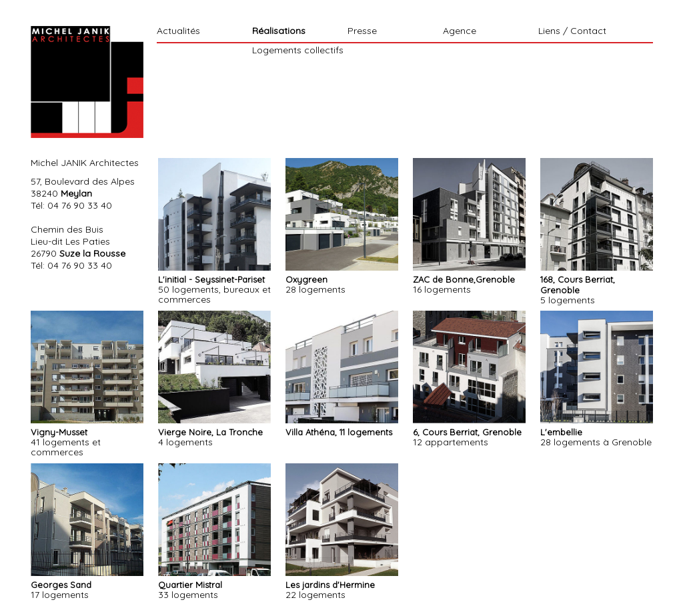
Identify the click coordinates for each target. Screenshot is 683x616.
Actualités (178, 31)
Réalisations (279, 31)
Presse (362, 31)
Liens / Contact (572, 31)
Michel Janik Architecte (87, 82)
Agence (460, 31)
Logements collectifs (298, 50)
